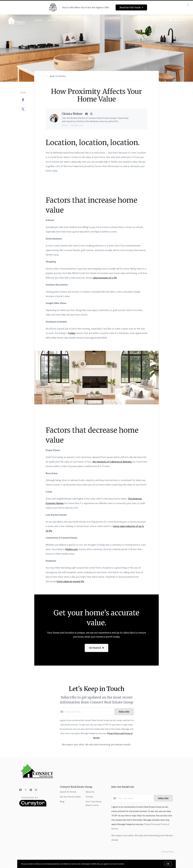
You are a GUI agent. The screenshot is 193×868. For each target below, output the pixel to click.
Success (65, 20)
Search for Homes (68, 792)
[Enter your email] (89, 712)
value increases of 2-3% (105, 278)
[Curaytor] (33, 806)
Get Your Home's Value (70, 797)
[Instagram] (36, 790)
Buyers (38, 20)
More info (128, 864)
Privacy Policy (168, 852)
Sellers (52, 20)
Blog (62, 802)
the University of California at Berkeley (112, 462)
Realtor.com (72, 549)
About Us (90, 792)
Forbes (72, 333)
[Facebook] (20, 790)
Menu (156, 21)
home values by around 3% (70, 581)
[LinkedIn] (31, 790)
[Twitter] (26, 790)
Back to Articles (58, 76)
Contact (89, 797)
